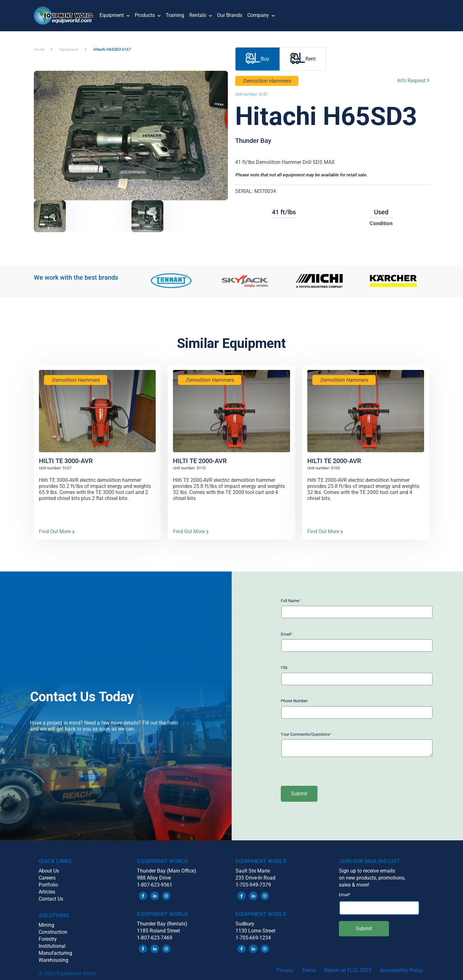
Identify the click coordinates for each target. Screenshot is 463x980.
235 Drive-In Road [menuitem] (255, 878)
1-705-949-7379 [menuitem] (253, 885)
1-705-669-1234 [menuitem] (253, 938)
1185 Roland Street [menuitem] (158, 931)
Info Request (413, 81)
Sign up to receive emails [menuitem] (367, 871)
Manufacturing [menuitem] (55, 953)
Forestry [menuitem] (48, 939)
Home (39, 49)
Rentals (201, 16)
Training (175, 15)
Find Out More (57, 532)
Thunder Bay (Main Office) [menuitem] (167, 871)
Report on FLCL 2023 (348, 970)
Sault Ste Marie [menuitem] (253, 871)
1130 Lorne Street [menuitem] (255, 931)
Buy (258, 59)
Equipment (115, 16)
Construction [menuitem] (53, 932)
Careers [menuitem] (47, 878)
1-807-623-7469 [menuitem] (155, 938)
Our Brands (230, 15)
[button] (67, 16)
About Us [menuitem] (49, 871)
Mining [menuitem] (46, 925)
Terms (309, 970)
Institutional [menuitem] (52, 946)
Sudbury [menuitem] (245, 924)
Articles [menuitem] (47, 892)
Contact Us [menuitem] (51, 899)
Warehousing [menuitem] (53, 960)
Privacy (285, 970)
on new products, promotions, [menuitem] (372, 878)
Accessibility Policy (402, 970)
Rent (303, 59)
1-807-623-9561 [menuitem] (155, 885)
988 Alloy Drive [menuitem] (154, 878)
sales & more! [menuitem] (354, 885)
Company (261, 16)
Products (148, 16)
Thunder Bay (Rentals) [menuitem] (162, 924)
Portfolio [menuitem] (48, 885)
